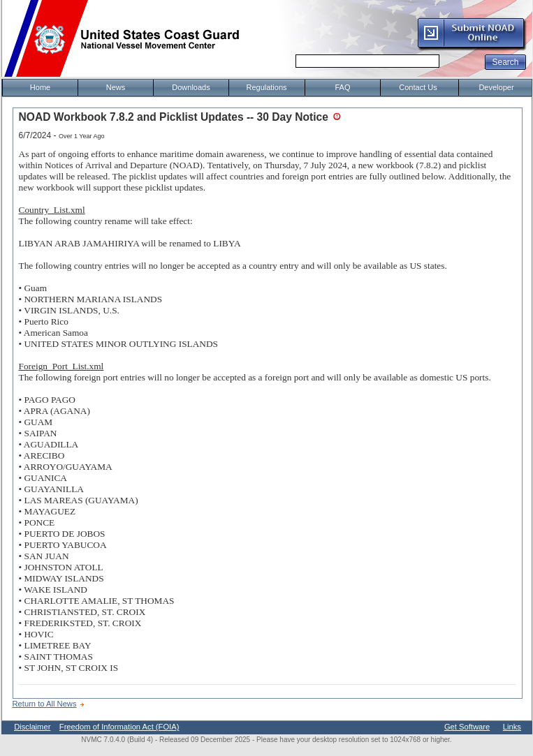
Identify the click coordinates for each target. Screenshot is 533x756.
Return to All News (45, 704)
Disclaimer (32, 727)
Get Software (467, 727)
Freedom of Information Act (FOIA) (119, 727)
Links (512, 727)
